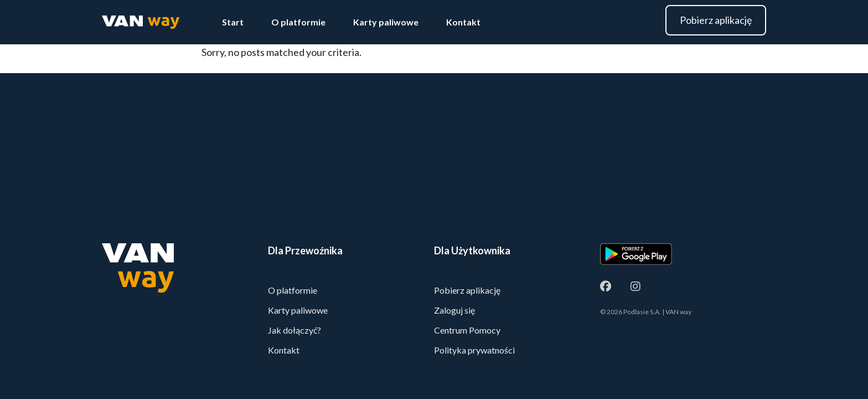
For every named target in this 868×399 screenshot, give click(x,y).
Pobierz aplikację (716, 20)
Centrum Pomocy (467, 330)
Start (233, 22)
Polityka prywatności (474, 350)
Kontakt (463, 22)
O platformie (298, 22)
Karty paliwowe (386, 22)
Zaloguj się (454, 310)
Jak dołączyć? (294, 330)
